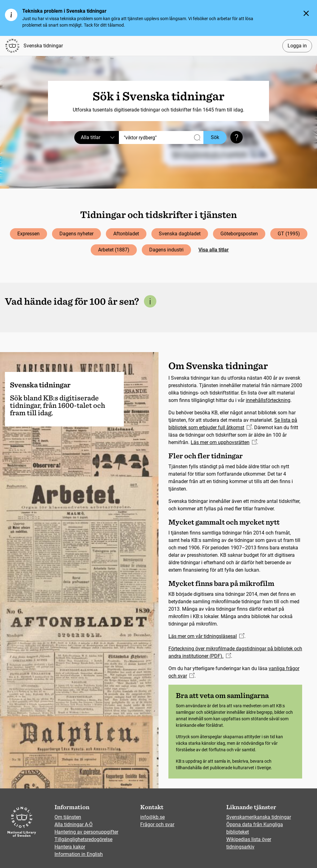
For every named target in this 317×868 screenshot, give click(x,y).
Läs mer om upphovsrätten (224, 442)
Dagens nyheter (76, 234)
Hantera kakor (70, 847)
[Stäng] (306, 13)
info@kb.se (152, 817)
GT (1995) (289, 234)
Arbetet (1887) (114, 250)
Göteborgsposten (239, 234)
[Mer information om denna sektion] (150, 301)
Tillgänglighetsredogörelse (83, 839)
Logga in (297, 46)
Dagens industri (166, 250)
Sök (215, 137)
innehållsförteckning (268, 400)
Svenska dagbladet (180, 234)
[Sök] (161, 137)
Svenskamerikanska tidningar (259, 817)
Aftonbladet (126, 234)
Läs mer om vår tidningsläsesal (206, 636)
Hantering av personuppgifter (86, 832)
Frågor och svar (157, 824)
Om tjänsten (68, 817)
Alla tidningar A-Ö (74, 824)
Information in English (79, 854)
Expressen (28, 234)
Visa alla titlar (214, 250)
